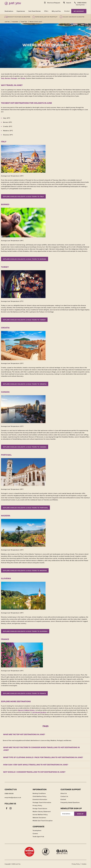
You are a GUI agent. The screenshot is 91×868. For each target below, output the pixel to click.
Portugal (14, 78)
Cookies (84, 864)
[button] (67, 2)
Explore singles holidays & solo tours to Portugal (25, 508)
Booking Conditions (39, 793)
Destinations (9, 11)
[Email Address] (67, 814)
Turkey (23, 78)
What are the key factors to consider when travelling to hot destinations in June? (41, 749)
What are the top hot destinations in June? (24, 734)
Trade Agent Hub (38, 836)
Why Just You (56, 11)
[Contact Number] (80, 2)
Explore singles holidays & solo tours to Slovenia (25, 631)
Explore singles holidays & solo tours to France (24, 693)
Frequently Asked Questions (70, 802)
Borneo (8, 78)
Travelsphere (37, 830)
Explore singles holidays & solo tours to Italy (23, 196)
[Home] (13, 3)
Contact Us (64, 796)
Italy (3, 78)
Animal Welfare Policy (40, 814)
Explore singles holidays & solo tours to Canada (25, 447)
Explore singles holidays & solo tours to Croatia (25, 384)
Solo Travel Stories (35, 11)
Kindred (67, 11)
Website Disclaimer (39, 817)
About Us (64, 793)
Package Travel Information (42, 802)
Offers (46, 11)
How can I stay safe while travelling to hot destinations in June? (36, 765)
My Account (79, 11)
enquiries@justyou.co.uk (13, 797)
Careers (35, 833)
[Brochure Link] (52, 2)
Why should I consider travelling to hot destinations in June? (34, 772)
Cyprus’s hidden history (26, 710)
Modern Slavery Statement (42, 811)
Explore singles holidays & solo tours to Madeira (25, 570)
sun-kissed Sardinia (39, 712)
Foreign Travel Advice (40, 808)
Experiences (21, 11)
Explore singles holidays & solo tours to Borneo (25, 259)
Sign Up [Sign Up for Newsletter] (80, 814)
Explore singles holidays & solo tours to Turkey (24, 320)
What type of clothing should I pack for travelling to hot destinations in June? (43, 757)
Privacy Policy (37, 805)
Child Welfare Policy (40, 796)
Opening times (80, 5)
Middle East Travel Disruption (43, 820)
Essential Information (40, 799)
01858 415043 (9, 793)
